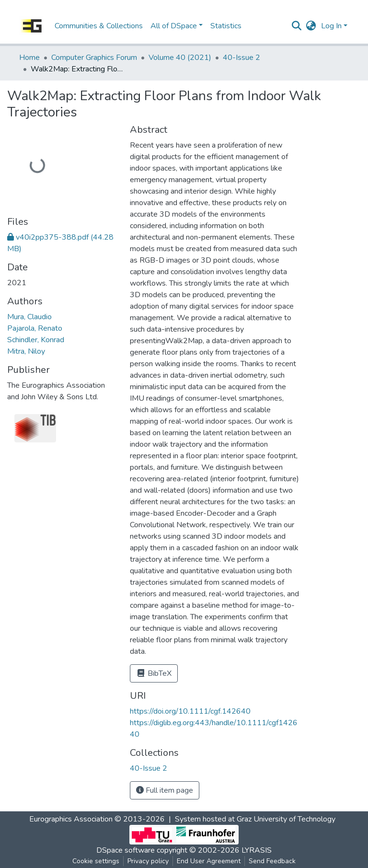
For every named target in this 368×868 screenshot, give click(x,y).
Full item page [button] (165, 790)
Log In (331, 26)
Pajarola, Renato (35, 328)
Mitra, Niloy (26, 351)
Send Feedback (272, 861)
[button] (311, 26)
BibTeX (154, 673)
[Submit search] (297, 26)
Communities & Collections (99, 26)
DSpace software (126, 850)
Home (29, 58)
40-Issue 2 (241, 58)
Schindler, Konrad (36, 340)
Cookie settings (96, 861)
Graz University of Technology (286, 819)
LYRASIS (257, 850)
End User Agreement (209, 861)
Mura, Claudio (29, 317)
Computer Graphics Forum (94, 58)
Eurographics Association (71, 819)
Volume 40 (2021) (180, 58)
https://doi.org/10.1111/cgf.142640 (190, 711)
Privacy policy (148, 861)
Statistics (226, 26)
